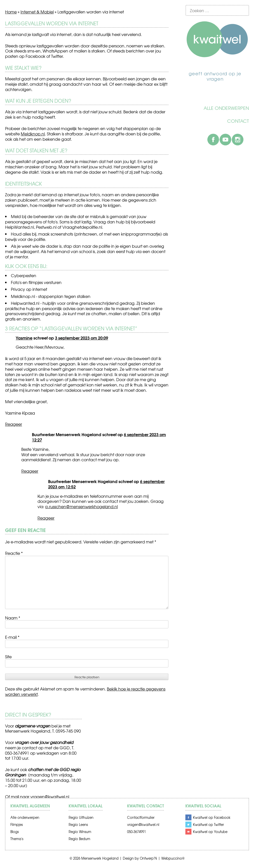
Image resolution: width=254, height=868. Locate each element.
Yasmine (24, 338)
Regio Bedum (79, 839)
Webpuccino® (173, 858)
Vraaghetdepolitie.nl (82, 227)
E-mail (12, 637)
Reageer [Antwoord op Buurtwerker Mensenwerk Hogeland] (30, 471)
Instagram (238, 139)
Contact (238, 121)
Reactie (14, 553)
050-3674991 (136, 832)
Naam (13, 618)
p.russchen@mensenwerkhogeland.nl (82, 506)
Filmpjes (17, 825)
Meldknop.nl (33, 134)
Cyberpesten (24, 275)
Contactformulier (141, 817)
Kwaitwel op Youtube (210, 832)
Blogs (15, 832)
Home (11, 12)
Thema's (17, 839)
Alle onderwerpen (226, 108)
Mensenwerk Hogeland (100, 858)
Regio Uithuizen (81, 817)
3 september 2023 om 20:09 (82, 338)
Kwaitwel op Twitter (208, 825)
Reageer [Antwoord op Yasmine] (14, 424)
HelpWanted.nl (19, 227)
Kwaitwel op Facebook (212, 817)
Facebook (213, 139)
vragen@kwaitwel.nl (50, 796)
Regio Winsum (80, 832)
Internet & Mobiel (37, 12)
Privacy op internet (29, 289)
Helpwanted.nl (25, 303)
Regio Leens (78, 825)
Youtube (225, 139)
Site (8, 657)
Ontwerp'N (148, 858)
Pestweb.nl (46, 227)
